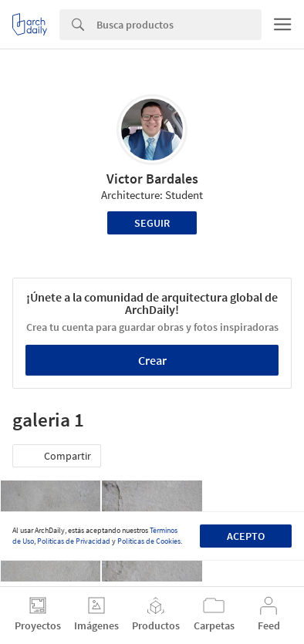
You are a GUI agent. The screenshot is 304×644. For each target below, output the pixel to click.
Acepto (246, 536)
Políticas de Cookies (149, 541)
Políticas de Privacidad (74, 541)
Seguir (152, 223)
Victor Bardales (152, 179)
